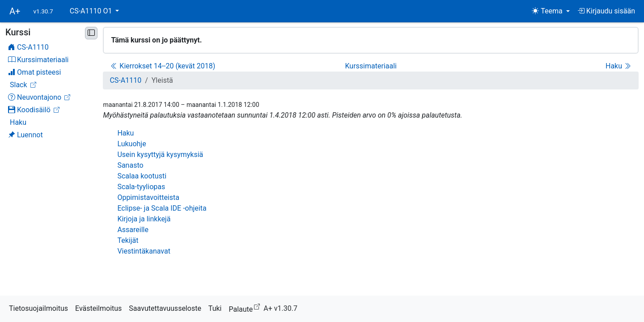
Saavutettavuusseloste (165, 308)
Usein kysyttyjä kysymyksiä (160, 155)
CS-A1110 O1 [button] (92, 11)
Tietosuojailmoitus (38, 308)
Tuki (215, 308)
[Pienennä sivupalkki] (91, 33)
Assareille (133, 230)
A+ (15, 11)
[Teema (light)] (551, 11)
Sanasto (130, 165)
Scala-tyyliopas (141, 187)
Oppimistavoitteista (148, 197)
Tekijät (128, 240)
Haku (618, 66)
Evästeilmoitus (98, 308)
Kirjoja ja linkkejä (144, 219)
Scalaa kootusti (142, 176)
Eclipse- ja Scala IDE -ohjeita (162, 208)
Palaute (246, 308)
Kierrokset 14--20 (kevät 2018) (163, 66)
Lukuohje (131, 144)
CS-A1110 (125, 80)
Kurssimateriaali (371, 66)
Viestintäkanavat (144, 251)
